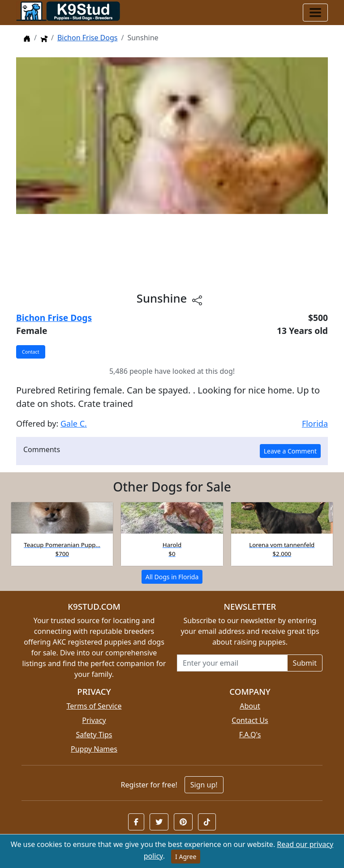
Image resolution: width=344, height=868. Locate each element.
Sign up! (204, 785)
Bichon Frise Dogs (88, 38)
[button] (136, 822)
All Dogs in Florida (172, 577)
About (250, 706)
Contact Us (250, 720)
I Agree (186, 857)
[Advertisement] (172, 253)
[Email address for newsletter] (232, 663)
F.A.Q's (250, 735)
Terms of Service (94, 706)
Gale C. (74, 423)
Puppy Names (94, 749)
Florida (315, 423)
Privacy (94, 720)
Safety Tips (94, 735)
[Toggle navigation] (315, 13)
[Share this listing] (197, 300)
